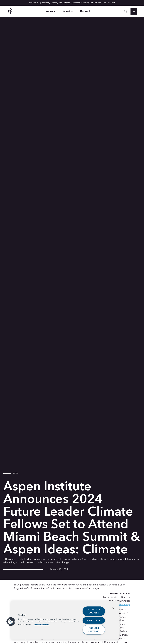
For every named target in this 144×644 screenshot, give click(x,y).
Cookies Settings (94, 630)
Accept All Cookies (94, 611)
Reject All (94, 620)
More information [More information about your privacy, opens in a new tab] (42, 625)
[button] (11, 622)
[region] (65, 620)
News (16, 473)
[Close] (113, 608)
